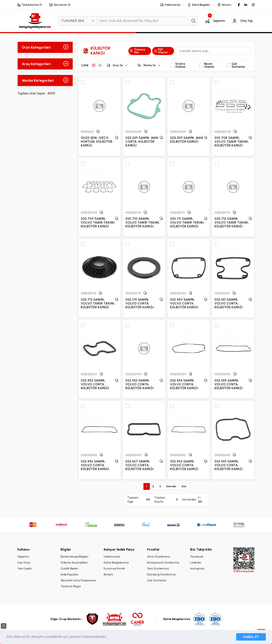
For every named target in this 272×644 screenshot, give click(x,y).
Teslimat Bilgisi (71, 586)
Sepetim (23, 557)
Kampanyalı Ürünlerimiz (163, 563)
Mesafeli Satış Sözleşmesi (78, 580)
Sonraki (171, 486)
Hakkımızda (112, 557)
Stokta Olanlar (180, 65)
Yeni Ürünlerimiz (158, 569)
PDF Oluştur (161, 51)
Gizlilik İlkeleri (69, 569)
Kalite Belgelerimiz (116, 563)
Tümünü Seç (138, 51)
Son (184, 486)
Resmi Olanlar (209, 65)
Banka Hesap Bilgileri (74, 557)
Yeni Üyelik (25, 569)
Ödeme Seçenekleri (74, 563)
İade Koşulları (69, 574)
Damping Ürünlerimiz (161, 574)
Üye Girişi (24, 563)
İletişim (108, 574)
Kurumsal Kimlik (114, 569)
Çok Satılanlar (238, 65)
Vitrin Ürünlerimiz (159, 557)
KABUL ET (251, 637)
